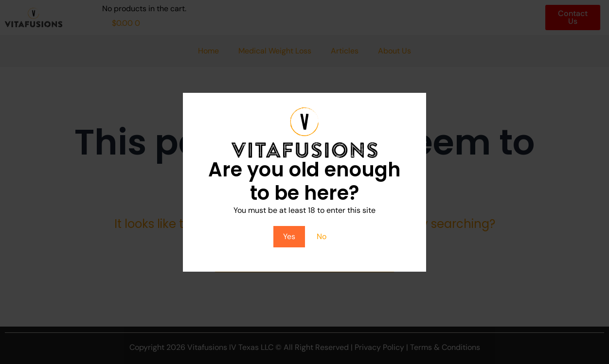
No (322, 236)
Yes (289, 236)
